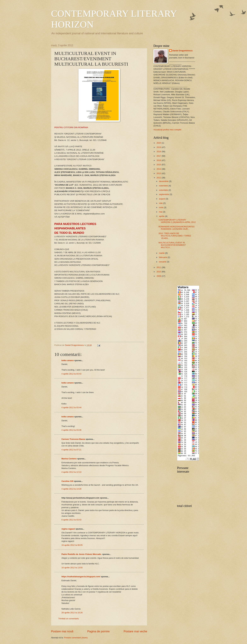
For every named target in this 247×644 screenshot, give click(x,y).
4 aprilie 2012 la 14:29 (71, 489)
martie (162, 253)
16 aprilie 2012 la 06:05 (72, 545)
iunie (161, 207)
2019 (159, 147)
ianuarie (163, 262)
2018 (159, 152)
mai (161, 212)
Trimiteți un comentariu (69, 619)
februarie (163, 257)
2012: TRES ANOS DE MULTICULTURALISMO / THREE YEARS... (175, 236)
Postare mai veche (135, 631)
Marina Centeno (69, 459)
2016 (159, 160)
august (162, 199)
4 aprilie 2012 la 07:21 (71, 450)
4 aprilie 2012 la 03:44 (71, 407)
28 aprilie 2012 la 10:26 (72, 613)
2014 (159, 169)
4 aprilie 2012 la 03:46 (71, 430)
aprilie (162, 216)
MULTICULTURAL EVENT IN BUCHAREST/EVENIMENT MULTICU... (172, 245)
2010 (159, 272)
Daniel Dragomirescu (182, 51)
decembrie (164, 181)
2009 (159, 276)
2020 (159, 143)
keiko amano (68, 360)
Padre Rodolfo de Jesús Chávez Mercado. (82, 554)
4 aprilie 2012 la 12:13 (71, 472)
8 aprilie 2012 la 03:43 (71, 520)
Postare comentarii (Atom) (76, 638)
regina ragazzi (68, 529)
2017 (159, 156)
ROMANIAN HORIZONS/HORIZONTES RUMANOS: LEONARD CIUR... (177, 228)
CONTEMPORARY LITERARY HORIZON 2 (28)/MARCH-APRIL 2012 (177, 221)
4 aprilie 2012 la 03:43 (71, 374)
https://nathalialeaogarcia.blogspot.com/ (81, 577)
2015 (159, 165)
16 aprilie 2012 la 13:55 (72, 568)
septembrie (164, 194)
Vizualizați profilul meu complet (167, 130)
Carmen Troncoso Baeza (73, 439)
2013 (159, 173)
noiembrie (164, 186)
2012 (159, 178)
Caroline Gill (67, 481)
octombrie (164, 190)
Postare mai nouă (62, 631)
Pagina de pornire (98, 631)
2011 (159, 267)
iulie (161, 203)
